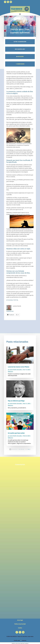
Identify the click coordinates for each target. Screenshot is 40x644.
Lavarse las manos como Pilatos (19, 367)
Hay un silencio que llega (16, 401)
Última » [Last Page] (29, 449)
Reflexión (21, 57)
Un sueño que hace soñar (16, 433)
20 (21, 449)
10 (20, 449)
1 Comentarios (20, 64)
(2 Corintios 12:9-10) (12, 300)
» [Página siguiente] (26, 449)
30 (23, 449)
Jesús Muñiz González (16, 370)
